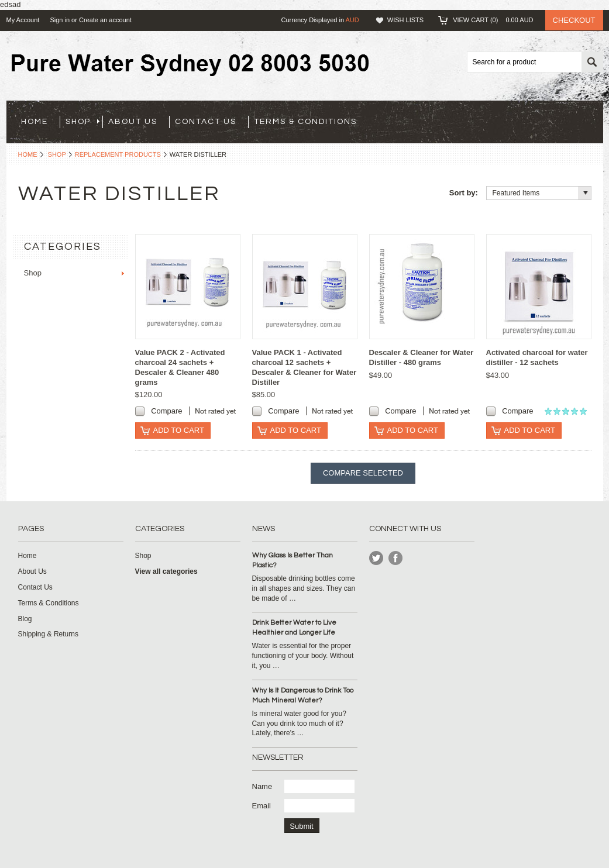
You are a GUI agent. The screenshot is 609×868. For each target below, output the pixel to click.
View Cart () (493, 20)
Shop (82, 122)
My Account (23, 20)
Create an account (105, 20)
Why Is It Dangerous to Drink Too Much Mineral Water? (303, 695)
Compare (166, 411)
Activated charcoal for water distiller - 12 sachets (537, 357)
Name (262, 786)
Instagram (396, 558)
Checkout (574, 20)
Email (262, 806)
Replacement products (118, 154)
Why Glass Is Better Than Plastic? (293, 560)
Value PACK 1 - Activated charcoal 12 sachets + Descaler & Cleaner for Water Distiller (304, 367)
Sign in (60, 20)
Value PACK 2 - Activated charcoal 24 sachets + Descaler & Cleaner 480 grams (180, 367)
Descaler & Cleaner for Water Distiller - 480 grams (422, 357)
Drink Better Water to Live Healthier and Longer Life (294, 628)
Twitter (376, 558)
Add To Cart (179, 430)
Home (28, 154)
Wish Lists (405, 20)
